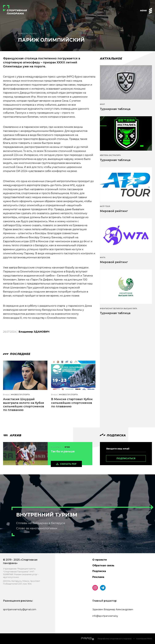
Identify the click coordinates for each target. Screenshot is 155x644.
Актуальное (111, 59)
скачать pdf (68, 464)
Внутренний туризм (47, 515)
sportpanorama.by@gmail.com (20, 609)
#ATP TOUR (105, 206)
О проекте (100, 560)
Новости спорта (27, 34)
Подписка (99, 571)
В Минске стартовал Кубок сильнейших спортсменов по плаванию (72, 403)
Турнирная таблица (115, 109)
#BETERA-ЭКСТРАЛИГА (110, 155)
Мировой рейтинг (114, 211)
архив (12, 435)
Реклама (98, 577)
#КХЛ (102, 104)
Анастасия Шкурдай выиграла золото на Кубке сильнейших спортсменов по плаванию (24, 405)
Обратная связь (103, 565)
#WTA (103, 258)
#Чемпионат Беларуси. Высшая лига (118, 309)
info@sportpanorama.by (105, 616)
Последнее (17, 354)
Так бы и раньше (63, 451)
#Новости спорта (20, 395)
